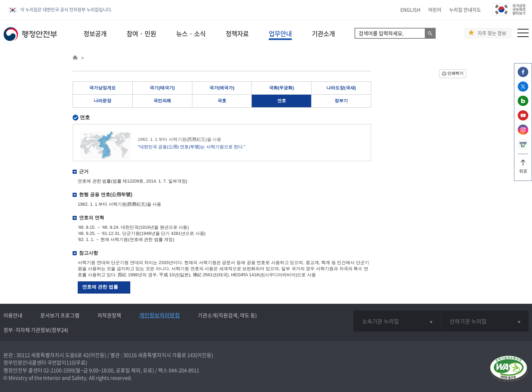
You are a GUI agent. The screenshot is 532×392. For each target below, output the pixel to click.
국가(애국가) (222, 88)
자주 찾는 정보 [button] (492, 33)
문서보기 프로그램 (60, 315)
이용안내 (13, 315)
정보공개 (95, 34)
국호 (222, 101)
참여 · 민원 (141, 34)
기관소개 (323, 34)
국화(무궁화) (282, 88)
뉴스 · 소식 (191, 34)
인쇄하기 (455, 73)
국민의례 (162, 101)
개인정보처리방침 (159, 315)
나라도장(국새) (341, 88)
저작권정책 (109, 315)
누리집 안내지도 (465, 10)
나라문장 (102, 101)
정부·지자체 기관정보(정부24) (36, 330)
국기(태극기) (162, 88)
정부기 (341, 101)
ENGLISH (410, 10)
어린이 (435, 10)
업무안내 (280, 34)
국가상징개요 (102, 88)
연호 (282, 101)
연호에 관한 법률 (100, 287)
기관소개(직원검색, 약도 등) (227, 315)
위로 (523, 169)
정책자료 (237, 34)
